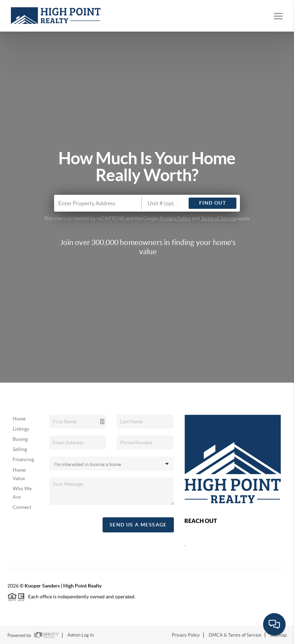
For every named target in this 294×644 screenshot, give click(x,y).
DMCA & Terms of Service (235, 635)
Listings (21, 429)
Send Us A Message (138, 525)
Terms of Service (219, 218)
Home (19, 419)
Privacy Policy (175, 218)
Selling (20, 449)
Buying (20, 439)
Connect (22, 507)
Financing (23, 459)
